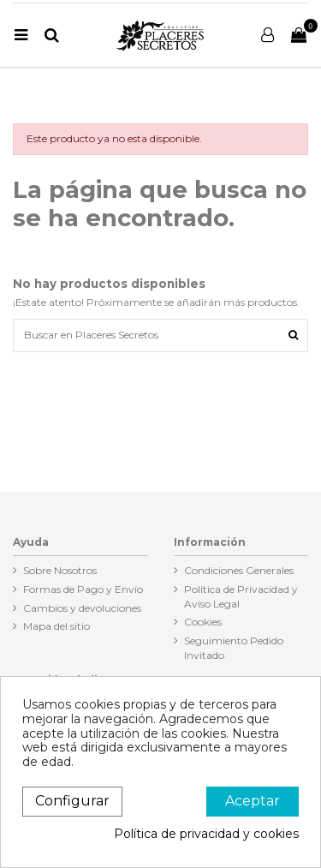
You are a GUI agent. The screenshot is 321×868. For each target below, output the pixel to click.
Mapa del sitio (56, 626)
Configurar (72, 801)
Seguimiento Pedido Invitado (234, 648)
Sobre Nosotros (60, 570)
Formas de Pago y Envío (83, 589)
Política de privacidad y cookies (206, 834)
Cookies (203, 622)
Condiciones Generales (239, 570)
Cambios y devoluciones (82, 608)
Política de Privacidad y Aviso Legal (241, 596)
